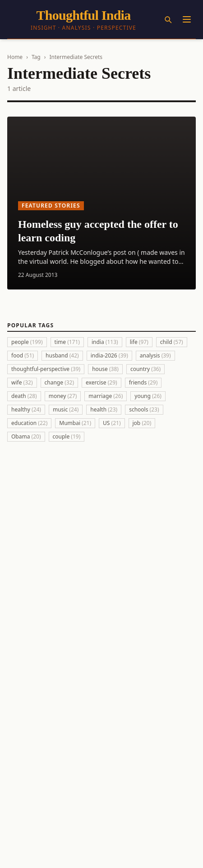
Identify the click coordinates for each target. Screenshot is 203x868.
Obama (26, 436)
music (66, 409)
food (23, 355)
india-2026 (109, 355)
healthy (26, 409)
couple (67, 436)
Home (15, 57)
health (104, 409)
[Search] (168, 19)
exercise (101, 382)
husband (62, 355)
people (27, 342)
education (29, 423)
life (139, 342)
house (105, 369)
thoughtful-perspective (46, 369)
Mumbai (75, 423)
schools (144, 409)
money (63, 396)
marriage (106, 396)
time (67, 342)
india (105, 342)
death (24, 396)
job (142, 423)
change (60, 382)
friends (143, 382)
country (145, 369)
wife (22, 382)
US (112, 423)
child (172, 342)
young (148, 396)
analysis (155, 355)
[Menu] (187, 19)
